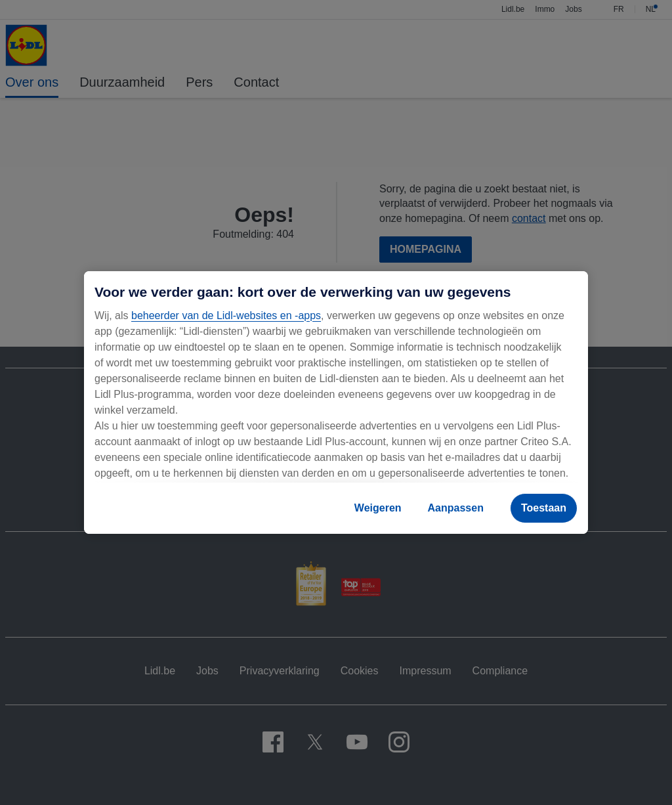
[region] (336, 402)
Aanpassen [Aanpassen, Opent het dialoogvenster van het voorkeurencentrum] (456, 508)
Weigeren (378, 508)
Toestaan (544, 508)
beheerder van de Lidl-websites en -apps (226, 315)
